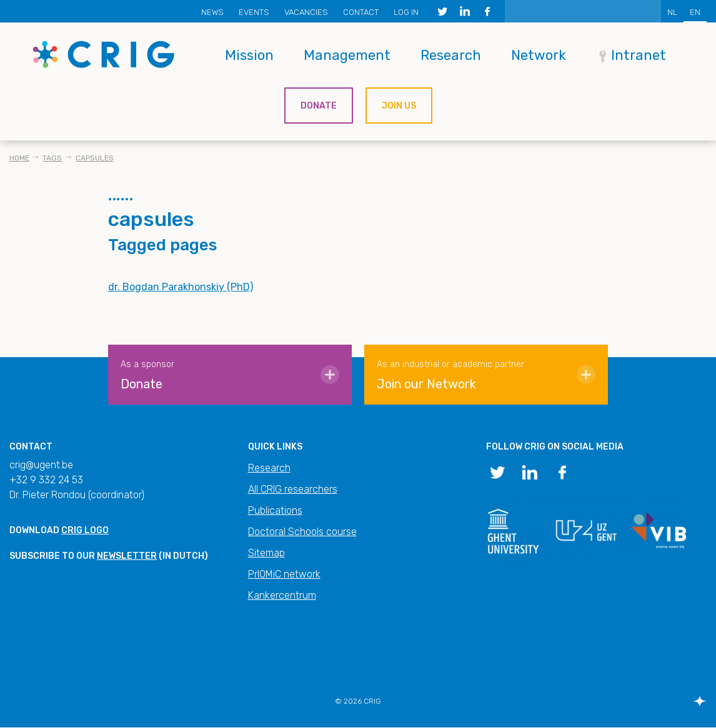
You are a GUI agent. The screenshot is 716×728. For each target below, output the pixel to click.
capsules (95, 158)
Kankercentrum (282, 595)
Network (539, 55)
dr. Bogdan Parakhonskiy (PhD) (181, 287)
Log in (406, 12)
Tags (52, 158)
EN (695, 12)
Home (19, 158)
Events (254, 12)
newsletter (127, 556)
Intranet (639, 55)
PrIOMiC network (284, 574)
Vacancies (306, 12)
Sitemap (266, 553)
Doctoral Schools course (302, 532)
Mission (249, 55)
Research (451, 55)
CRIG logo (85, 530)
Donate (319, 106)
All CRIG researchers (293, 489)
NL (672, 12)
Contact (361, 12)
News (212, 12)
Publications (275, 510)
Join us (399, 106)
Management (347, 55)
